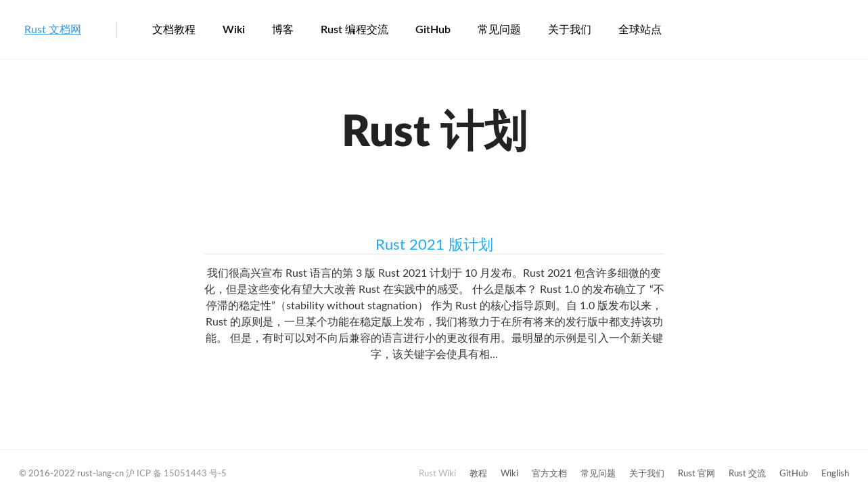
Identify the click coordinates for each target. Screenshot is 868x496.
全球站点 (640, 30)
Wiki (234, 30)
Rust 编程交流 (355, 30)
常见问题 (499, 30)
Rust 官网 (696, 474)
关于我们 (570, 30)
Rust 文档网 (53, 30)
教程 (478, 474)
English (835, 474)
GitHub (433, 30)
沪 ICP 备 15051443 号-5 (176, 474)
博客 (283, 30)
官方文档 (549, 474)
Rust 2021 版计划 (434, 245)
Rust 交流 (747, 474)
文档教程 (174, 30)
